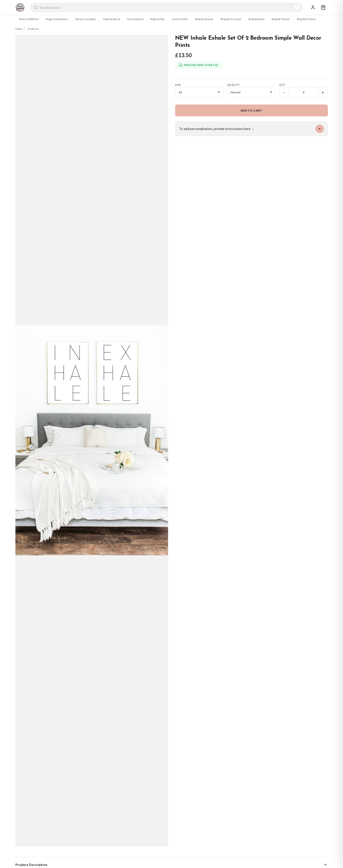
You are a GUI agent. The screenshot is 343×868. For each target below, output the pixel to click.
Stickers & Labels (86, 19)
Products (33, 29)
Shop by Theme (281, 19)
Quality (233, 85)
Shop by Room (256, 19)
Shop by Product (306, 19)
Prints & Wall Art (29, 19)
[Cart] (323, 7)
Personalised (135, 19)
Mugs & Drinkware (57, 19)
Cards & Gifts (180, 19)
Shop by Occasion (231, 19)
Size (178, 85)
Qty (282, 85)
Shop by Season (204, 19)
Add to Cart (251, 110)
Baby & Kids (158, 19)
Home (19, 29)
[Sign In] (313, 7)
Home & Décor (112, 19)
